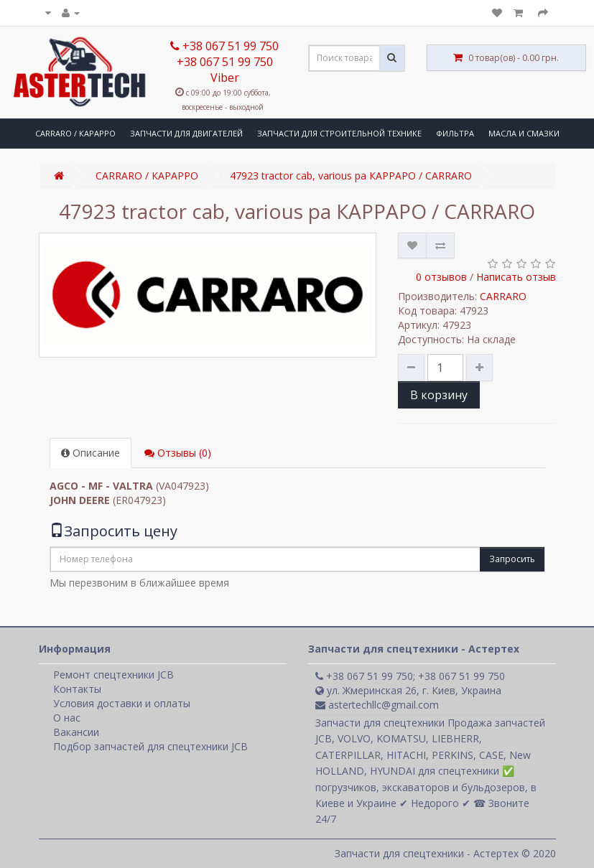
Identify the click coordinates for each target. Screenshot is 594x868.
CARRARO (503, 296)
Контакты (77, 689)
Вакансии (76, 732)
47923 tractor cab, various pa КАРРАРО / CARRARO (351, 176)
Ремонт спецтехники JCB (113, 675)
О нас (67, 718)
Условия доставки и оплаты (122, 703)
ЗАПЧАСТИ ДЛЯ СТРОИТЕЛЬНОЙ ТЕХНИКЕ (339, 133)
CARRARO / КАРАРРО (75, 133)
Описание (91, 453)
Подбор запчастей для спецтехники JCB (150, 746)
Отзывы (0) (178, 453)
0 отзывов (441, 277)
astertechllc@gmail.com (377, 705)
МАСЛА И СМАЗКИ (524, 133)
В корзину (439, 395)
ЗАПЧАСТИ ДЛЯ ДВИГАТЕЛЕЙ (186, 133)
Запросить (512, 559)
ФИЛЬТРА (455, 133)
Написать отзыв (516, 277)
